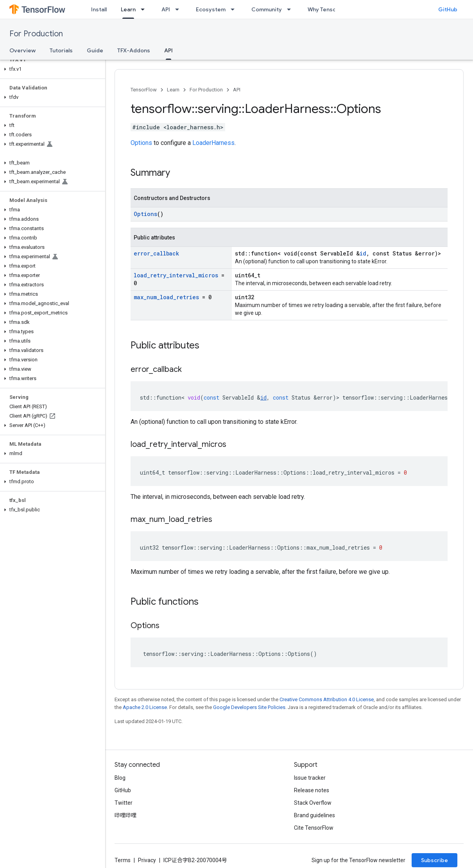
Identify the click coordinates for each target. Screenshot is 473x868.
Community (267, 9)
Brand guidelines (314, 815)
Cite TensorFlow (314, 828)
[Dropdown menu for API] (179, 9)
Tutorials (61, 50)
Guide (95, 50)
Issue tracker (310, 778)
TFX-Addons (134, 50)
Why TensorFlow (329, 9)
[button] (51, 69)
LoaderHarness (213, 143)
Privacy (147, 860)
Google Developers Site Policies (249, 707)
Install (99, 9)
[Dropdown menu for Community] (291, 9)
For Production (36, 34)
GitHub (448, 9)
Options (141, 143)
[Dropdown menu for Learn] (145, 9)
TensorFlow (144, 90)
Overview (22, 50)
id (363, 253)
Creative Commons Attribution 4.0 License (327, 699)
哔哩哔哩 (125, 815)
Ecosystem (211, 9)
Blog (120, 778)
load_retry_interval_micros (176, 275)
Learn (173, 90)
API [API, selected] (168, 50)
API (166, 9)
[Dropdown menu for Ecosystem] (235, 9)
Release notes (312, 790)
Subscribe (434, 860)
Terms (123, 860)
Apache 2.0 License (145, 707)
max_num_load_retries (166, 297)
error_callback (156, 253)
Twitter (124, 803)
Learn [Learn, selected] (128, 9)
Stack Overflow (313, 803)
